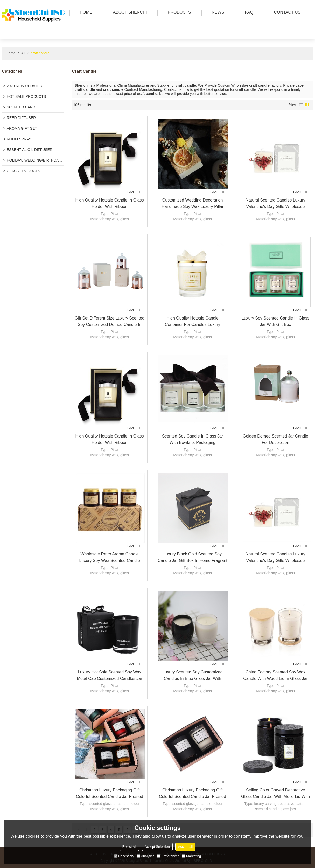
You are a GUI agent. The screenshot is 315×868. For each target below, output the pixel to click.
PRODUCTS (178, 13)
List (301, 105)
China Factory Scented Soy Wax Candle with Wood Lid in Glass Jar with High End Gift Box (275, 676)
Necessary (124, 856)
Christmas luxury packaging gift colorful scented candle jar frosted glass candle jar (110, 794)
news (217, 13)
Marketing (191, 856)
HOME (85, 13)
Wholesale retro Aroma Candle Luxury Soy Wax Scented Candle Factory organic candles (109, 558)
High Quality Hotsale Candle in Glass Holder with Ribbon (109, 203)
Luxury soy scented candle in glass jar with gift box (275, 321)
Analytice (146, 856)
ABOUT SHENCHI (129, 13)
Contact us (286, 13)
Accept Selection (157, 847)
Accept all (185, 847)
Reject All (129, 847)
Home (11, 53)
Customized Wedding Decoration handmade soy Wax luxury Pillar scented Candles (192, 204)
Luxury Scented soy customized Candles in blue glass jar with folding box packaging (192, 676)
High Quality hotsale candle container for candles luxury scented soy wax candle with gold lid (192, 322)
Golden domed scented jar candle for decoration (275, 439)
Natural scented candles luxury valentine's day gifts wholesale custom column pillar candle (275, 204)
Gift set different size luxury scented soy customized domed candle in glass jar (110, 322)
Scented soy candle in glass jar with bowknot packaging (193, 439)
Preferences (168, 856)
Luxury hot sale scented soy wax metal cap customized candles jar (110, 675)
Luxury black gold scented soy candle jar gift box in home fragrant (192, 557)
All (23, 53)
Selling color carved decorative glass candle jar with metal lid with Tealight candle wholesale (275, 794)
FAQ (248, 13)
